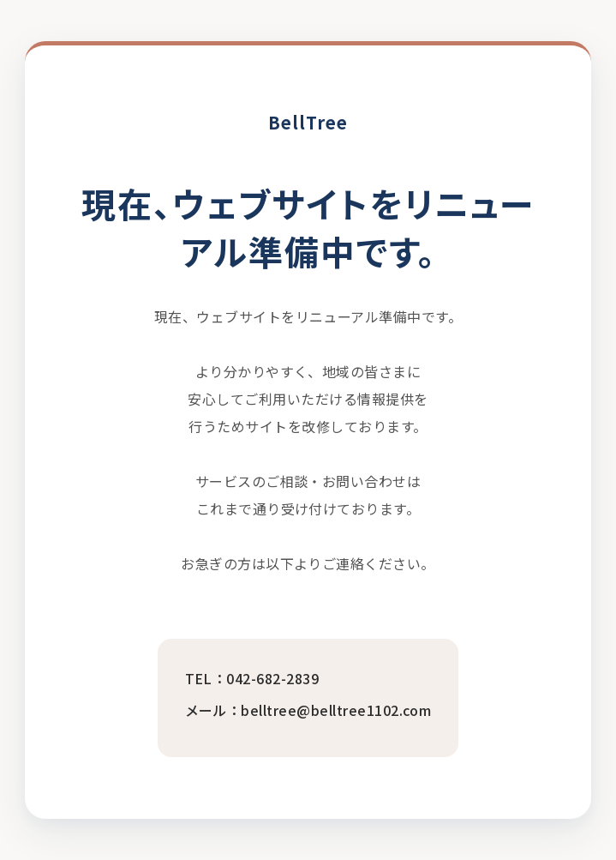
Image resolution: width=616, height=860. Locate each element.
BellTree (308, 122)
